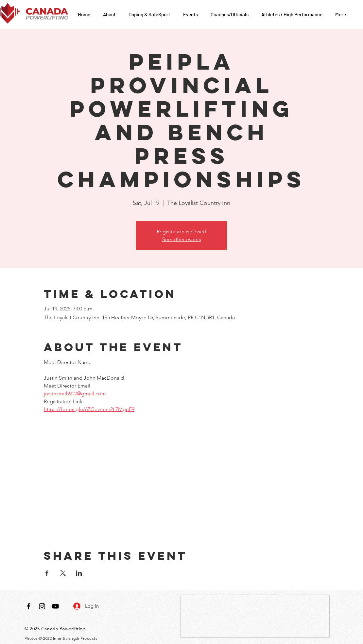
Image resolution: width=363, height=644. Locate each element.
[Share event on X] (63, 573)
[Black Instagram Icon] (42, 606)
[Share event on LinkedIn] (79, 573)
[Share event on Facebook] (47, 573)
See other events (182, 239)
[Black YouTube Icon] (55, 606)
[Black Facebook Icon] (29, 606)
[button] (111, 14)
